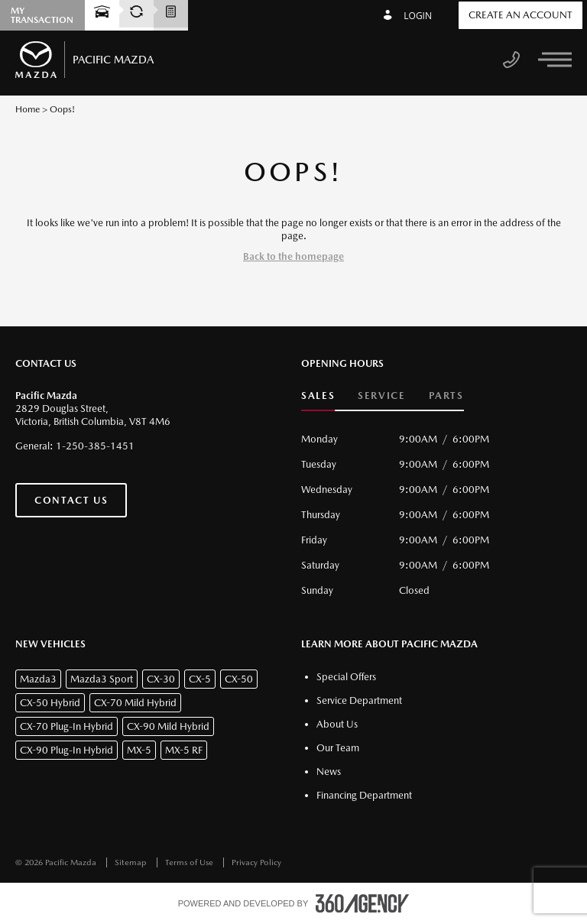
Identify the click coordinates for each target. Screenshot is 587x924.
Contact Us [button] (71, 500)
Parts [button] (446, 396)
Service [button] (381, 396)
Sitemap (132, 862)
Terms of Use (190, 862)
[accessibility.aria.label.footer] (362, 903)
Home (28, 109)
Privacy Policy (256, 862)
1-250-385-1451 (95, 446)
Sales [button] (318, 396)
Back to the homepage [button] (293, 256)
